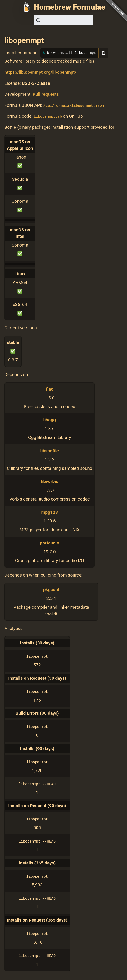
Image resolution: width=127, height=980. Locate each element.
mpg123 (50, 512)
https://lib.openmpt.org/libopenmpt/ (40, 72)
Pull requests (46, 94)
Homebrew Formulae (70, 7)
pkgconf (51, 590)
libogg (50, 420)
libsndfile (50, 451)
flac (50, 389)
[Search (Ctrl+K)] (63, 20)
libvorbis (50, 481)
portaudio (50, 543)
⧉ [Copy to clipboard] (103, 53)
